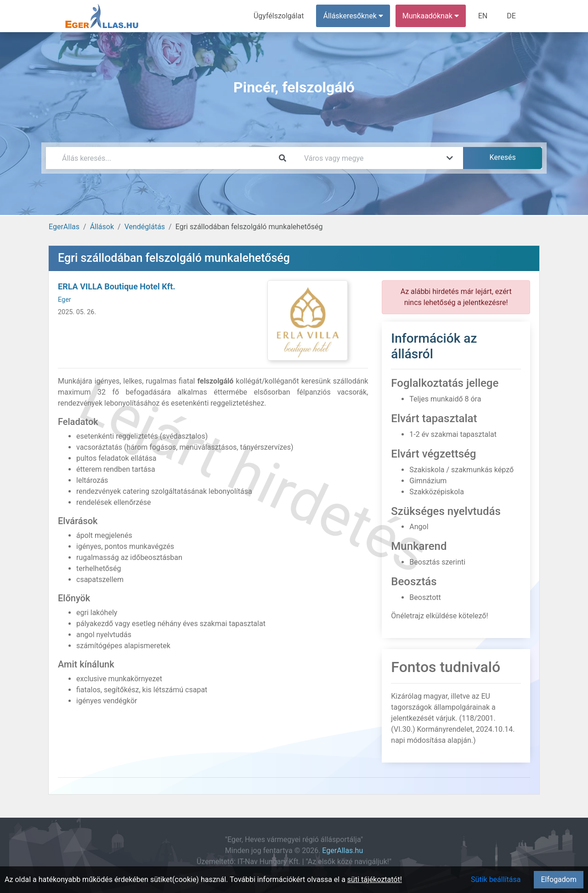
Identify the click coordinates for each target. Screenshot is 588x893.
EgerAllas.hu (342, 851)
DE (511, 16)
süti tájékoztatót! (375, 879)
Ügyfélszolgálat (279, 16)
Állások (102, 227)
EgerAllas (64, 227)
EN (483, 16)
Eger (65, 300)
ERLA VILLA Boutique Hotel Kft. (117, 286)
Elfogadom (559, 879)
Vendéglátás (145, 227)
